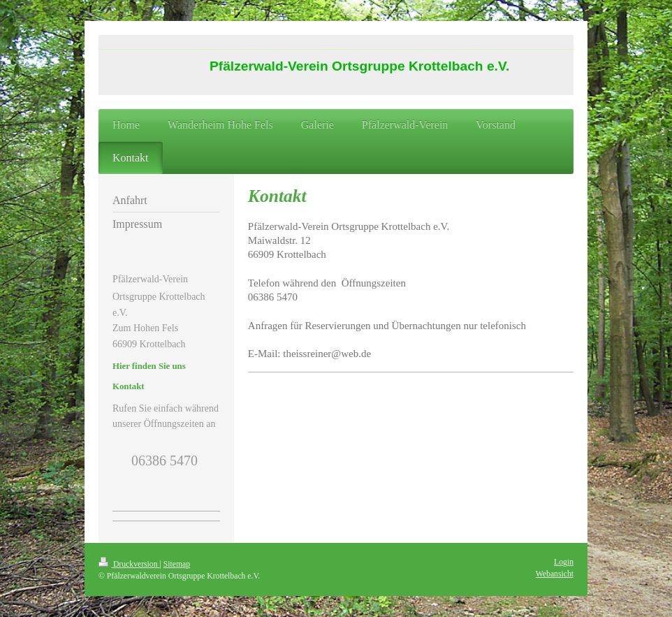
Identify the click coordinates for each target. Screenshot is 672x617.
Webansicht (555, 574)
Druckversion (129, 564)
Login (564, 562)
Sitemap (177, 564)
